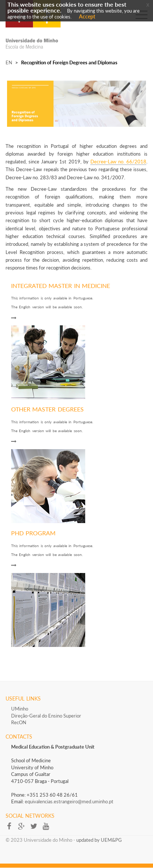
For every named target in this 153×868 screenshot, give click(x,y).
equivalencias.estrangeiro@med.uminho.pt (69, 801)
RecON (19, 722)
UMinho (20, 709)
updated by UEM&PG (99, 840)
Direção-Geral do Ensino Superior (46, 716)
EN (9, 62)
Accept (87, 16)
